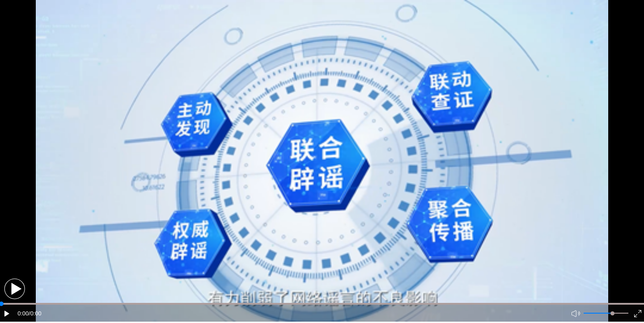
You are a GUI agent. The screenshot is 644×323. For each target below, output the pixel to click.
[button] (15, 289)
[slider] (612, 313)
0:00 (23, 313)
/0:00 (35, 313)
